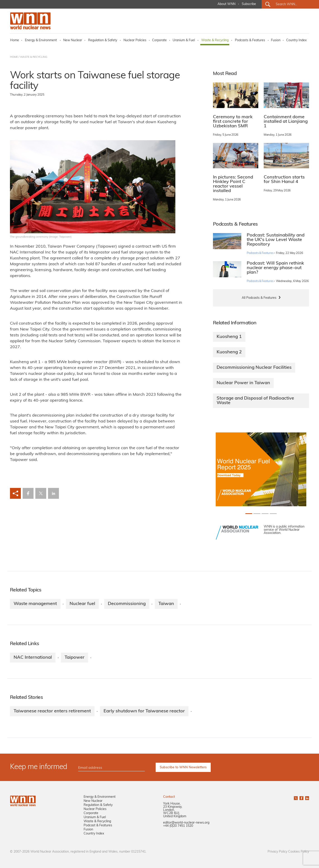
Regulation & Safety (103, 40)
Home (15, 40)
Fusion (276, 40)
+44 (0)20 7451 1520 (178, 826)
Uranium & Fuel (184, 40)
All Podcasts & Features (259, 298)
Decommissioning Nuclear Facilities (254, 368)
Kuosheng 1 (229, 337)
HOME (14, 57)
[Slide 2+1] (265, 514)
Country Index (296, 40)
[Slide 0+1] (249, 514)
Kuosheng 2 (229, 352)
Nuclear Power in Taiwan (243, 383)
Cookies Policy (299, 852)
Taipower (75, 658)
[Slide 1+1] (257, 514)
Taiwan (166, 604)
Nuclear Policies (135, 40)
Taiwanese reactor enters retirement (52, 711)
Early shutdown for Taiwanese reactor (144, 711)
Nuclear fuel (82, 604)
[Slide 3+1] (273, 514)
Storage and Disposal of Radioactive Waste (255, 401)
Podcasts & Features (250, 40)
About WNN (226, 4)
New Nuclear (73, 40)
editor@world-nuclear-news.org (186, 823)
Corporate (159, 40)
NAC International (33, 658)
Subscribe (249, 4)
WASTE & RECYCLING (34, 57)
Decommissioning (127, 604)
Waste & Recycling (215, 40)
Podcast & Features (98, 826)
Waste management (35, 604)
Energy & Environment (41, 40)
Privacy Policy (277, 852)
